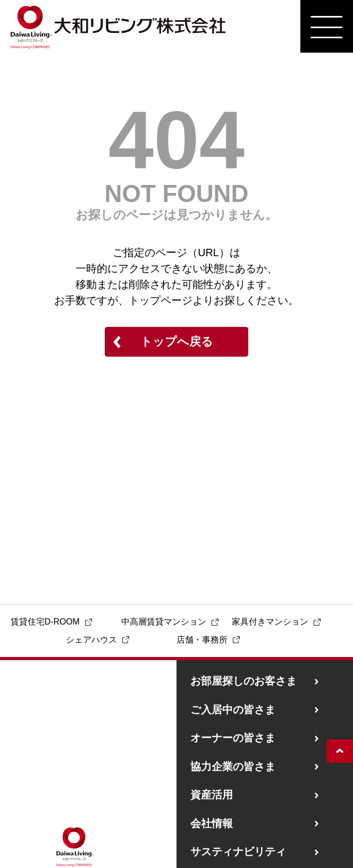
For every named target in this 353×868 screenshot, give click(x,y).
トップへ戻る (177, 342)
